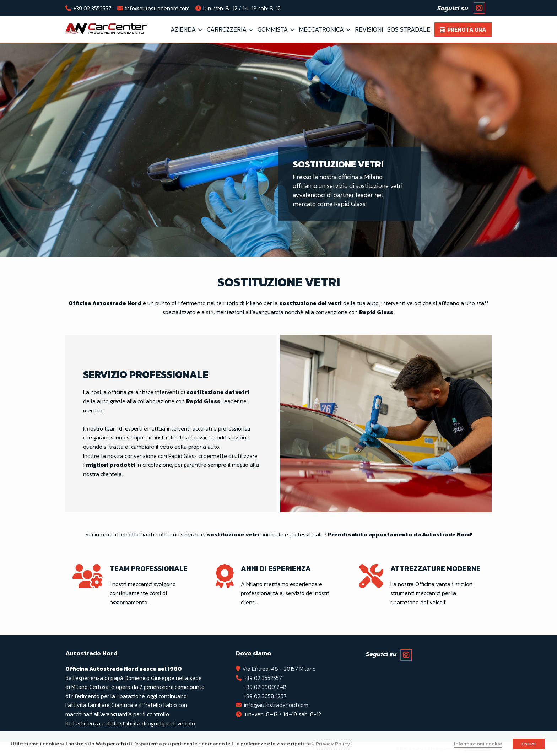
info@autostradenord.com (157, 8)
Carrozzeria (227, 29)
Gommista (273, 29)
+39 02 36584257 (265, 696)
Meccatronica (321, 29)
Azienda (183, 29)
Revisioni (369, 29)
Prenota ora (467, 29)
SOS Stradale (409, 29)
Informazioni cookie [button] (478, 744)
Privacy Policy (333, 744)
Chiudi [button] (529, 744)
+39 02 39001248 (265, 687)
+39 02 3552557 (92, 8)
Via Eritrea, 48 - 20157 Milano (279, 669)
